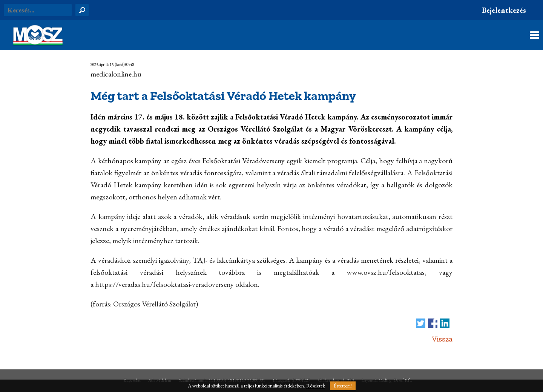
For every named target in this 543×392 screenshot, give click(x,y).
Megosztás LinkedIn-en (445, 323)
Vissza (442, 339)
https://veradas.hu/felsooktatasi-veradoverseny (164, 284)
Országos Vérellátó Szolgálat (154, 304)
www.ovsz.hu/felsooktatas (386, 272)
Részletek (316, 386)
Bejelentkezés (504, 10)
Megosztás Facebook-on (433, 323)
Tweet (421, 323)
